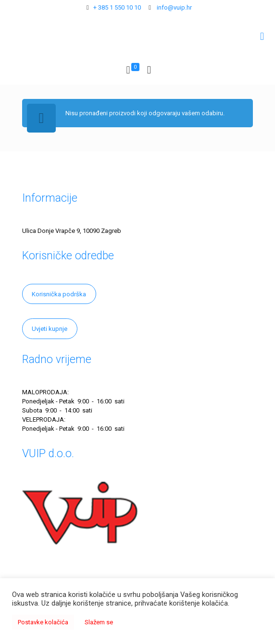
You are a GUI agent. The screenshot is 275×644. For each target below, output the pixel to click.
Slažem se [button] (99, 622)
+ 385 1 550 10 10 (117, 7)
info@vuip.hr (174, 7)
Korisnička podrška (59, 294)
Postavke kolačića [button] (43, 622)
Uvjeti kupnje (50, 329)
